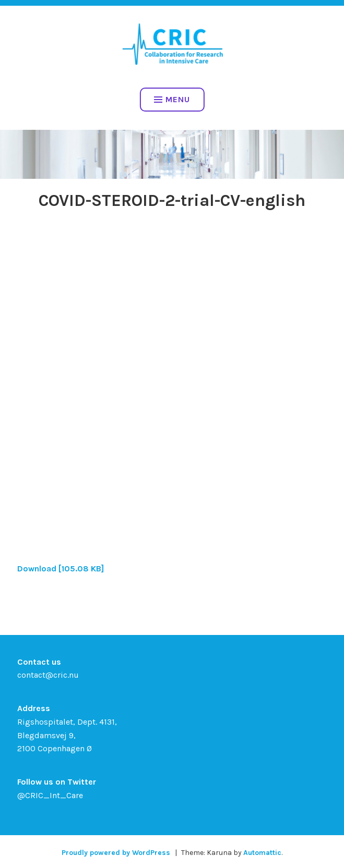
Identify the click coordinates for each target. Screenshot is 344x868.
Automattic (262, 853)
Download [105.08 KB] (61, 569)
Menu (172, 99)
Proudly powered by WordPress (116, 853)
